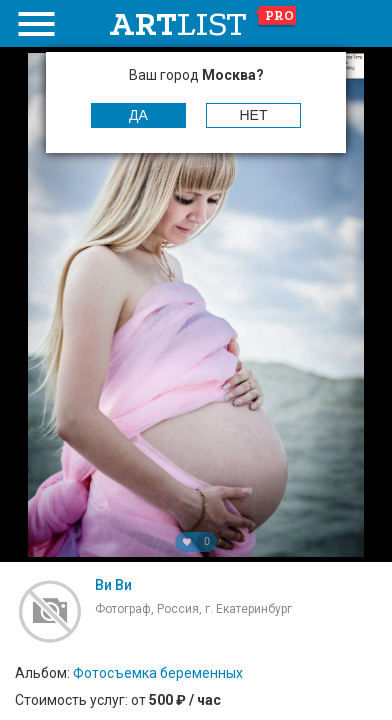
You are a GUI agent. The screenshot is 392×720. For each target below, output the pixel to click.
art (203, 24)
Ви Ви (113, 585)
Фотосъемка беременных (158, 673)
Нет (254, 115)
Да (138, 115)
